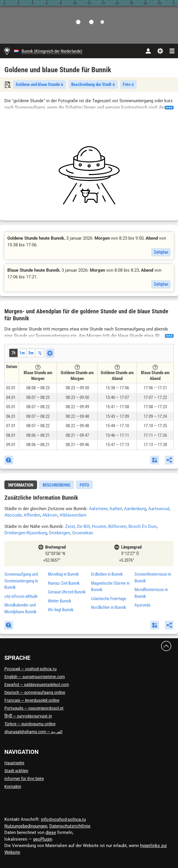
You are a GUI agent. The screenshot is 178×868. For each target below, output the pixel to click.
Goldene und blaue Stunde (40, 84)
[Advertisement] (89, 175)
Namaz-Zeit (64, 583)
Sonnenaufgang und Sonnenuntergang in (21, 581)
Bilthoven (117, 526)
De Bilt (83, 526)
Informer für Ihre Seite (24, 779)
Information (21, 485)
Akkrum (50, 515)
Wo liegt (61, 610)
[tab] (21, 485)
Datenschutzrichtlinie (70, 826)
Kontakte (13, 786)
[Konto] (148, 51)
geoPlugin (43, 839)
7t (14, 353)
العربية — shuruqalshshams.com (33, 732)
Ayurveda (142, 605)
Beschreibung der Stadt (93, 84)
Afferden (32, 515)
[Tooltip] (38, 367)
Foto (128, 84)
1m (22, 353)
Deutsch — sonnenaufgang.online (35, 692)
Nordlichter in (109, 607)
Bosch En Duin (143, 526)
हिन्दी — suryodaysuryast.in (28, 716)
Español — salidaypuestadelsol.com (37, 685)
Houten (99, 526)
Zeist (70, 526)
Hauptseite (14, 763)
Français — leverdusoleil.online (32, 700)
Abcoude (13, 515)
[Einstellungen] (160, 51)
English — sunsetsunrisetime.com (35, 677)
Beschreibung (56, 485)
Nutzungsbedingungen (26, 826)
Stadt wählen (16, 771)
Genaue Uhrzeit (67, 592)
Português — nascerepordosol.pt (34, 708)
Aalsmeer (98, 509)
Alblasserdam (73, 515)
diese (51, 832)
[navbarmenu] (172, 51)
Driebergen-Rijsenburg (26, 533)
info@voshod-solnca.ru (63, 819)
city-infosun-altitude (21, 596)
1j (40, 353)
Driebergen (60, 533)
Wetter (60, 601)
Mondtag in (63, 574)
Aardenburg (135, 509)
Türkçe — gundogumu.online (30, 724)
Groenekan (83, 533)
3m (31, 353)
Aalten (116, 509)
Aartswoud (159, 509)
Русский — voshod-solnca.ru (30, 669)
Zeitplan (161, 252)
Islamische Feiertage (109, 599)
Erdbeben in (107, 574)
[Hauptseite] (7, 51)
